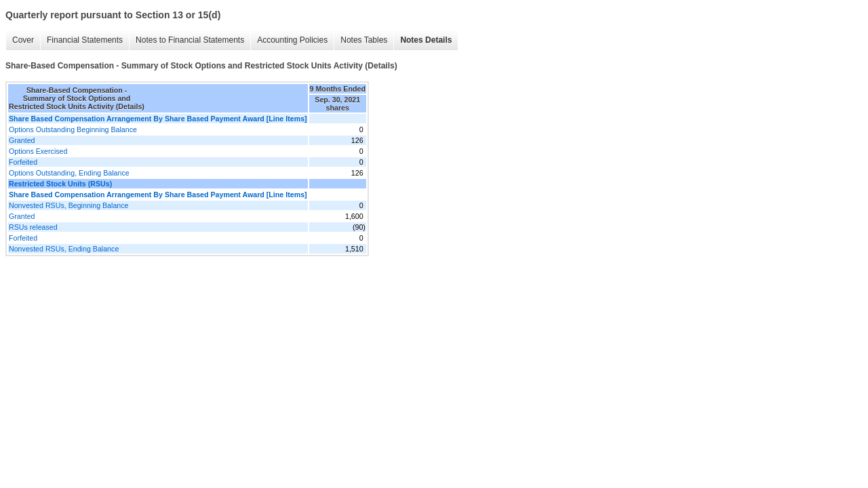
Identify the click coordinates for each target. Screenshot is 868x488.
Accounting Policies (292, 40)
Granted (22, 140)
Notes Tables (364, 40)
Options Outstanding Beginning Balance (73, 129)
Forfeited (23, 162)
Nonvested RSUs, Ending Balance (64, 249)
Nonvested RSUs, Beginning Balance (69, 205)
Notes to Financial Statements (190, 40)
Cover (23, 40)
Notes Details (426, 40)
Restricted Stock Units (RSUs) (60, 184)
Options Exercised (38, 151)
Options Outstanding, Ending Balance (69, 173)
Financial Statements (85, 40)
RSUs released (33, 227)
